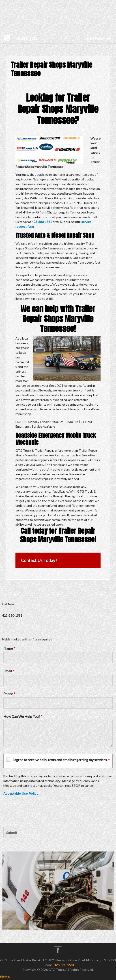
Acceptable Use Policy (21, 793)
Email (9, 671)
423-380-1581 (42, 222)
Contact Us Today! (39, 560)
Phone (9, 694)
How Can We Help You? (23, 716)
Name (9, 648)
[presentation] (37, 811)
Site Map (5, 977)
